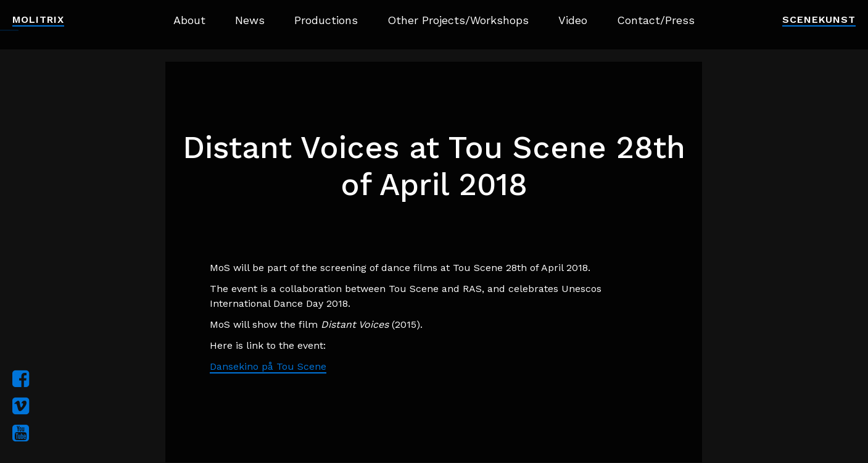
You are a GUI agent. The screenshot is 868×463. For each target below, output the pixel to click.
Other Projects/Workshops (458, 20)
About (189, 20)
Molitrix (38, 19)
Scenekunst (819, 19)
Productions (326, 20)
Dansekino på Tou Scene (268, 366)
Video (573, 20)
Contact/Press (656, 20)
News (250, 20)
